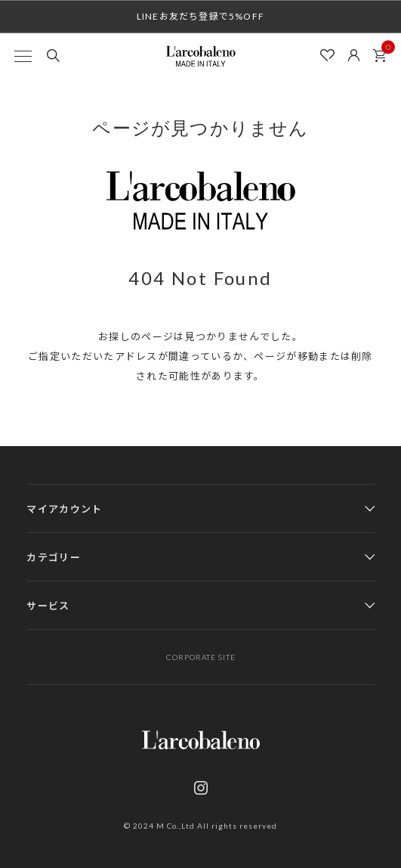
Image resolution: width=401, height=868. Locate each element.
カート (384, 51)
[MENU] (23, 56)
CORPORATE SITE (201, 657)
